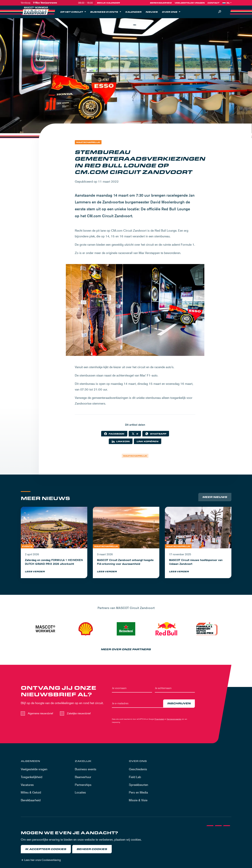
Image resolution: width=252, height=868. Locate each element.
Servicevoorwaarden (174, 720)
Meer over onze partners (126, 650)
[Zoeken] (220, 12)
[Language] (229, 3)
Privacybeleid (159, 720)
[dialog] (126, 847)
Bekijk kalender (108, 3)
